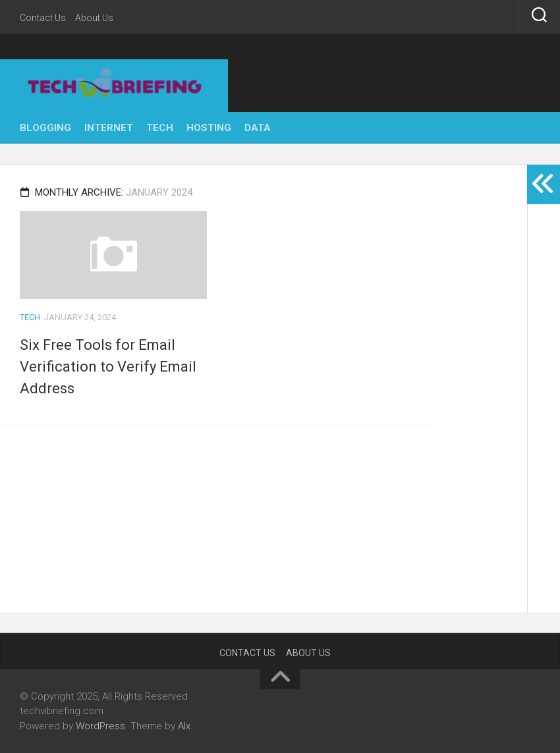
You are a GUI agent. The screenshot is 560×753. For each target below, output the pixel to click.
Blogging (45, 128)
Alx (184, 726)
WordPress (100, 726)
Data (258, 128)
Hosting (209, 128)
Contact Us (43, 18)
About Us (94, 18)
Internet (109, 128)
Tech (160, 128)
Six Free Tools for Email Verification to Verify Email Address (108, 367)
